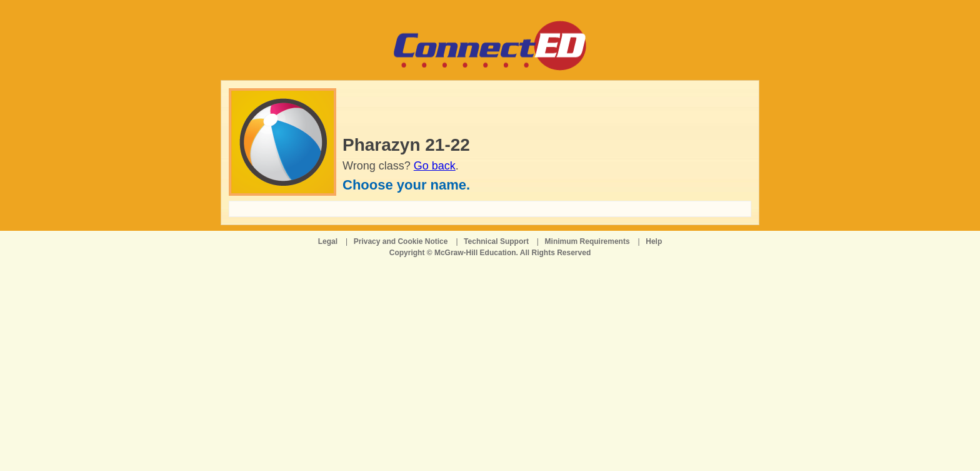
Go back (435, 166)
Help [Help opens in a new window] (654, 241)
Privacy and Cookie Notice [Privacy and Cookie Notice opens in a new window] (401, 241)
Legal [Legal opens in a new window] (328, 241)
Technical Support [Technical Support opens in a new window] (496, 241)
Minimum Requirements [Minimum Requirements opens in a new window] (587, 241)
